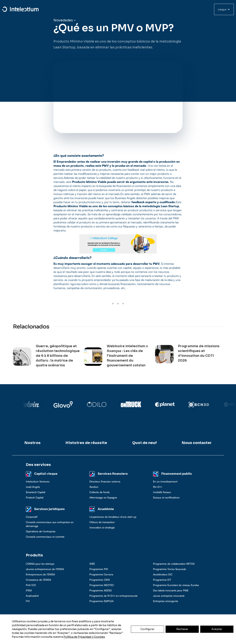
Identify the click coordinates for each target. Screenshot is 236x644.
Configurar (147, 629)
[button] (224, 9)
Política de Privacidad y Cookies (84, 637)
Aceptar (217, 629)
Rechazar (182, 629)
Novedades (63, 20)
